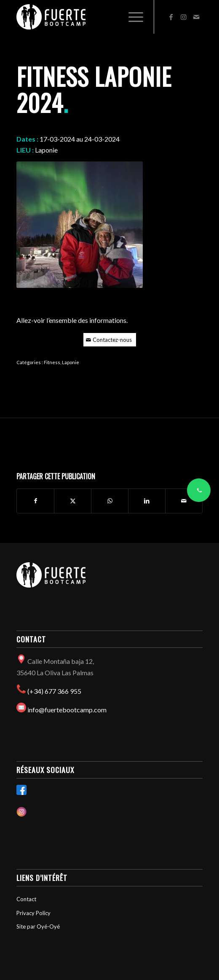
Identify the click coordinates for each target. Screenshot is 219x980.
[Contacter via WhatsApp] (199, 490)
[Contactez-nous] (110, 340)
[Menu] (132, 17)
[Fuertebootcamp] (91, 17)
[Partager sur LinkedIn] (147, 501)
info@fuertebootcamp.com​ (67, 710)
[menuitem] (132, 17)
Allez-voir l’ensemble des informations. (72, 320)
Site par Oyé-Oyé (38, 926)
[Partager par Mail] (184, 501)
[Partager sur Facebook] (35, 501)
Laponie (71, 362)
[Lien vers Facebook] (171, 17)
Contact (26, 899)
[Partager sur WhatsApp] (110, 501)
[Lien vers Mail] (196, 17)
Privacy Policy (33, 913)
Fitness (52, 362)
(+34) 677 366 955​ (54, 691)
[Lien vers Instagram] (184, 17)
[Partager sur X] (73, 501)
